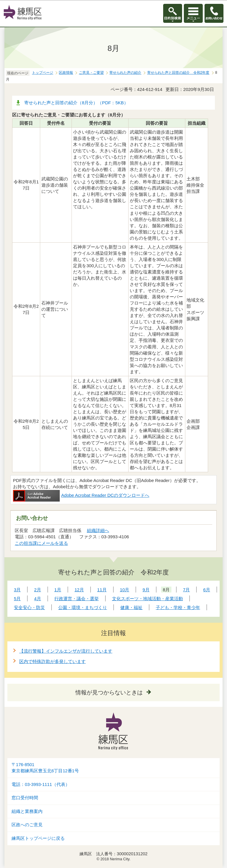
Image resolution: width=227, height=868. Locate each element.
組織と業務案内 (27, 811)
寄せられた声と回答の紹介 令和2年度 (178, 73)
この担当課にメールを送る (41, 543)
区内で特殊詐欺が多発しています (52, 661)
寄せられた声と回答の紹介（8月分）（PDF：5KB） (76, 103)
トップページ (43, 73)
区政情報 (66, 73)
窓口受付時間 (25, 798)
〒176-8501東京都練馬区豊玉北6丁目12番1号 (45, 768)
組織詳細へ (98, 530)
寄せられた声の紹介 (125, 73)
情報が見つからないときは (109, 692)
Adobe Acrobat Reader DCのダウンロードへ (81, 495)
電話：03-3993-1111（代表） (41, 784)
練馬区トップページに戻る (38, 838)
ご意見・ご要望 (91, 73)
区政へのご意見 (27, 825)
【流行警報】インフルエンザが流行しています (66, 651)
